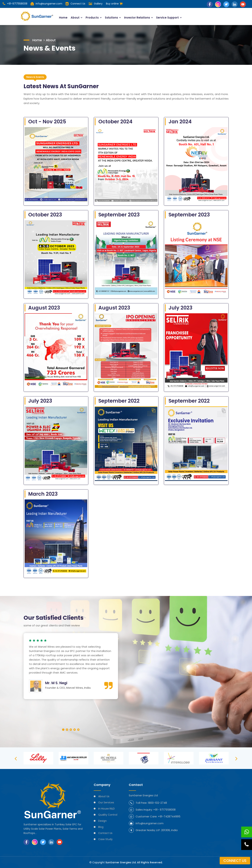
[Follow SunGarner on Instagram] (218, 4)
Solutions (111, 17)
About (75, 17)
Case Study (105, 839)
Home (63, 17)
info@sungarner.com (47, 4)
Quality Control (108, 815)
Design (102, 821)
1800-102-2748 (157, 803)
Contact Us (105, 833)
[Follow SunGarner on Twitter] (226, 4)
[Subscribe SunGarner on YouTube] (243, 4)
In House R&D (106, 808)
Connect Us (78, 4)
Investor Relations (137, 17)
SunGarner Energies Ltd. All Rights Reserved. (134, 862)
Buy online (114, 4)
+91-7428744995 (169, 816)
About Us (104, 796)
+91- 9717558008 (164, 809)
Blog (101, 827)
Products (92, 17)
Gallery (98, 4)
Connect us (235, 861)
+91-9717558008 (15, 4)
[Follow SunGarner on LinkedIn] (235, 4)
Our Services (106, 802)
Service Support (167, 17)
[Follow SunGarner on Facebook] (210, 4)
